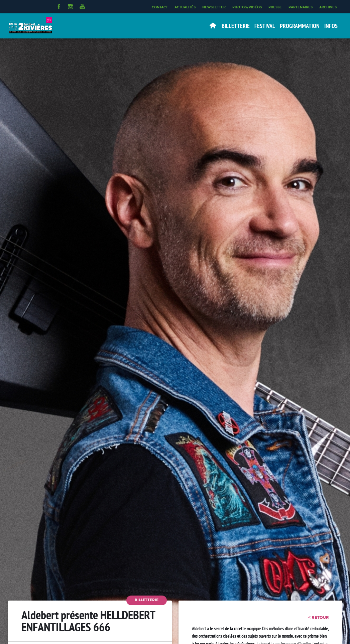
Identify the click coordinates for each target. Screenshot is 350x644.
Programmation (300, 26)
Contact (160, 7)
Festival (265, 26)
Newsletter (214, 7)
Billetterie (236, 26)
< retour (319, 618)
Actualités (185, 7)
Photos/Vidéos (247, 7)
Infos (331, 26)
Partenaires (301, 7)
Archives (328, 7)
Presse (275, 7)
